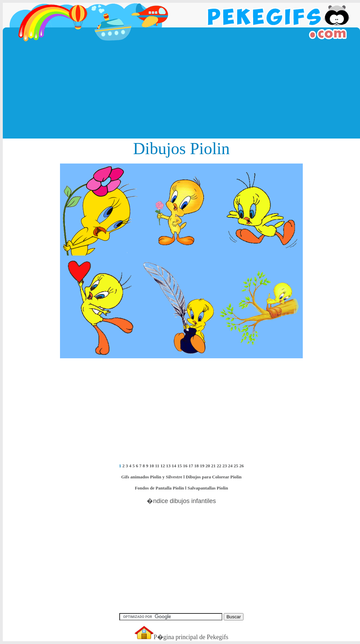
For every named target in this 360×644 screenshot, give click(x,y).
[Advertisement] (182, 90)
